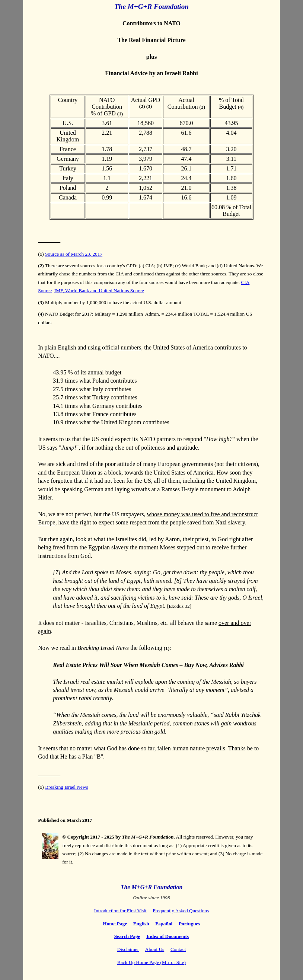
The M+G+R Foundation (151, 7)
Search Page (127, 936)
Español (164, 924)
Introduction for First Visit (120, 911)
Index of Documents (168, 936)
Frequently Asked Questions (181, 911)
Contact (178, 949)
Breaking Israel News (66, 787)
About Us (155, 949)
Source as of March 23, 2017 (74, 254)
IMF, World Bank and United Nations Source (99, 291)
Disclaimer (128, 949)
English (141, 924)
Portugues (189, 924)
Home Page (115, 924)
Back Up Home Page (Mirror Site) (151, 962)
